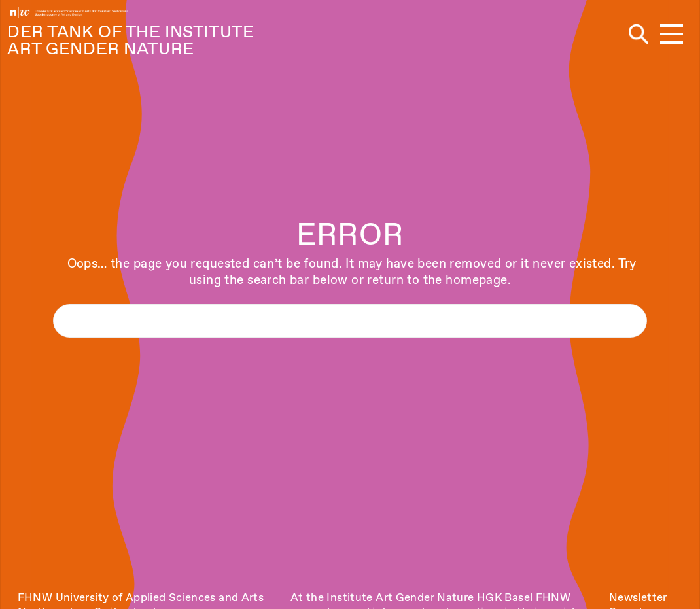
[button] (672, 35)
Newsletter (638, 597)
